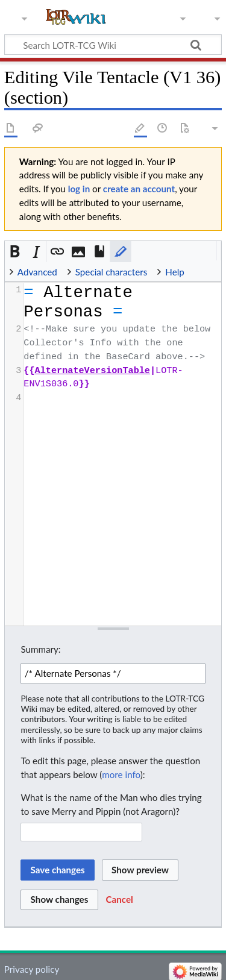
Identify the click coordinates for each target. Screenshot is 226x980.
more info (121, 774)
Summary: (40, 649)
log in (79, 189)
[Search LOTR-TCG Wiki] (108, 45)
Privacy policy (32, 969)
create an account (139, 189)
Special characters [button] (111, 272)
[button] (15, 252)
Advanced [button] (37, 272)
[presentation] (122, 344)
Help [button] (174, 272)
